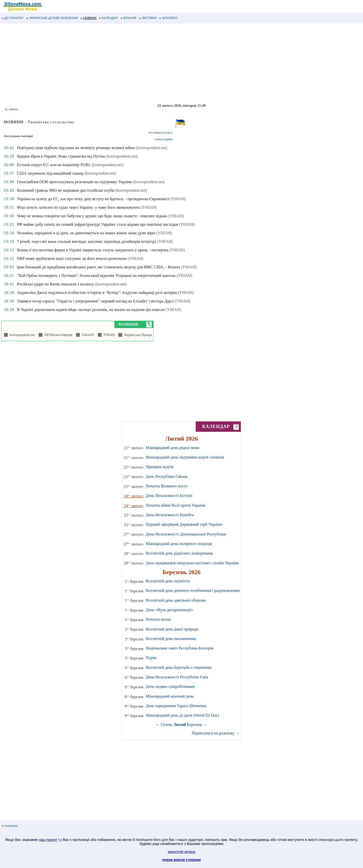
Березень (195, 725)
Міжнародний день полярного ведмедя (179, 544)
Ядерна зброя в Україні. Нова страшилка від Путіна (61, 156)
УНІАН (108, 335)
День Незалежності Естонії (169, 496)
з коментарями (163, 139)
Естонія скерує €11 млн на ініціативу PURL (54, 165)
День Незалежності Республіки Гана (177, 677)
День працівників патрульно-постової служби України (192, 563)
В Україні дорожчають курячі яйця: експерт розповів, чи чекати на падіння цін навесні (91, 310)
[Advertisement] (151, 64)
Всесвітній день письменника (171, 639)
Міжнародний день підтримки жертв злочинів (185, 457)
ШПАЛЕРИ (168, 18)
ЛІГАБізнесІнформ (57, 335)
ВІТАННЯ (129, 18)
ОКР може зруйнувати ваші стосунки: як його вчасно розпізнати (72, 258)
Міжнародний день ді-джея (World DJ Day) (182, 715)
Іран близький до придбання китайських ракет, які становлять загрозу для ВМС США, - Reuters (98, 267)
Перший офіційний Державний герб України (184, 524)
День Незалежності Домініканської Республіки (186, 534)
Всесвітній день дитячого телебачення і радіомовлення (193, 590)
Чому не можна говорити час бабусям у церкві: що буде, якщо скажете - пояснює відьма (92, 216)
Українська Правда (137, 335)
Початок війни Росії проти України (175, 505)
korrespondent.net (21, 335)
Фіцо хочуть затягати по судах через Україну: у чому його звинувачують (78, 207)
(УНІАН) (178, 199)
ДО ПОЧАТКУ (13, 18)
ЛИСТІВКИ (148, 18)
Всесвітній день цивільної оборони (176, 600)
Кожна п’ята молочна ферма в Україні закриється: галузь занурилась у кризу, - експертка (92, 250)
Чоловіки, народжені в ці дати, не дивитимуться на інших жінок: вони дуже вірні (86, 233)
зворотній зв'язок (182, 852)
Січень (167, 725)
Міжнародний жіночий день (170, 696)
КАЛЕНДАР (109, 18)
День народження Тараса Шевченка (176, 706)
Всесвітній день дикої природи (172, 629)
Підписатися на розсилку (215, 733)
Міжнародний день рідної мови (173, 448)
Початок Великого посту (167, 486)
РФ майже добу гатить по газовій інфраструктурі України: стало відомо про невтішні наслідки (97, 224)
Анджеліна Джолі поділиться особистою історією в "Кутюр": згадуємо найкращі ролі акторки (97, 293)
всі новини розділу (161, 133)
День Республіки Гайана (167, 476)
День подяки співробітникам (170, 686)
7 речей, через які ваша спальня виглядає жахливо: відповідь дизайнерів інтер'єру (87, 241)
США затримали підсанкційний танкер (50, 173)
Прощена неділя (160, 467)
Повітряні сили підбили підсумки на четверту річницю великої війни (76, 148)
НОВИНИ (89, 18)
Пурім (151, 658)
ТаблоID (87, 335)
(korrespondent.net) (152, 148)
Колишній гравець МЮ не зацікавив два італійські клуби (66, 190)
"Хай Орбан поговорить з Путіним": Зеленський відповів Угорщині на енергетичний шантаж (96, 276)
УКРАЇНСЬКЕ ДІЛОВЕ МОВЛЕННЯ (52, 18)
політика (10, 826)
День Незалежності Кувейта (170, 515)
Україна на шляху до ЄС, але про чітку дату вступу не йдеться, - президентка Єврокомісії (93, 199)
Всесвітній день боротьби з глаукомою (179, 667)
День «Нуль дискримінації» (169, 610)
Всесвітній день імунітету (168, 581)
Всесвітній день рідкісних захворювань (179, 553)
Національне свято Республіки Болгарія (180, 648)
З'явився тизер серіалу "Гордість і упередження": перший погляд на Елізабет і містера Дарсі (95, 301)
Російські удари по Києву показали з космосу (55, 284)
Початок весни (158, 619)
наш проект (48, 840)
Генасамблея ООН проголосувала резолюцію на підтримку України (74, 182)
